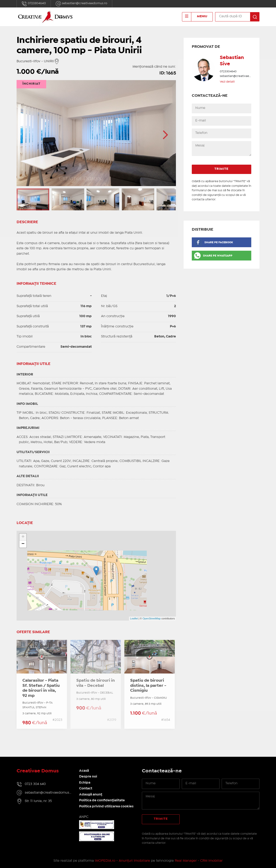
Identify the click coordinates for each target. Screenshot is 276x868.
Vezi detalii (227, 82)
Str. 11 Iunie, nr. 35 (38, 801)
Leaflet (134, 618)
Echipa (85, 783)
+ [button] (23, 537)
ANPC (84, 817)
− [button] (23, 544)
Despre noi (88, 777)
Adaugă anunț (91, 795)
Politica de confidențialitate (102, 800)
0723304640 (34, 4)
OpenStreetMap (152, 618)
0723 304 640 (35, 784)
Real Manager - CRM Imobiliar (199, 861)
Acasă (84, 771)
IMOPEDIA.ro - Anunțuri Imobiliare (122, 861)
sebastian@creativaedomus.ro (81, 4)
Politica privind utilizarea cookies (106, 806)
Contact (86, 788)
